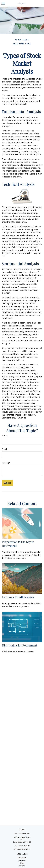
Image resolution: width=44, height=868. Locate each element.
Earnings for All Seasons (18, 597)
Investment (22, 860)
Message (6, 463)
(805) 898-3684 (25, 833)
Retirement (22, 858)
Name (4, 435)
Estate (22, 863)
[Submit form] (7, 483)
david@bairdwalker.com (22, 849)
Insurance (22, 866)
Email (4, 449)
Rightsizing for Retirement (20, 645)
